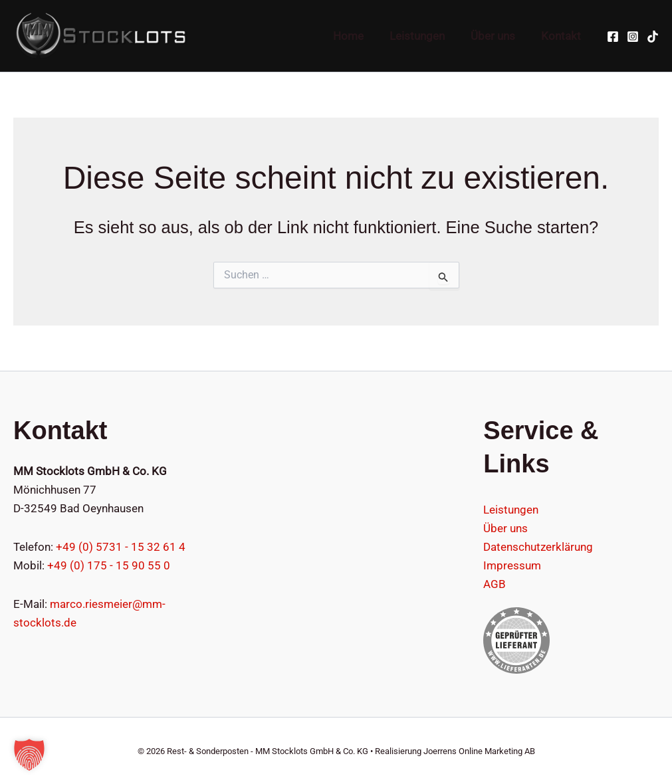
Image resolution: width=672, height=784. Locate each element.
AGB (495, 584)
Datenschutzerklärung (538, 547)
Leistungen (425, 36)
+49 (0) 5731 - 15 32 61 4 (121, 547)
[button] (29, 755)
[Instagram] (633, 37)
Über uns (498, 36)
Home (360, 36)
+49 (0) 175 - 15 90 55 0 (109, 565)
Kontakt (562, 36)
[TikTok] (653, 37)
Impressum (512, 565)
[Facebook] (613, 37)
